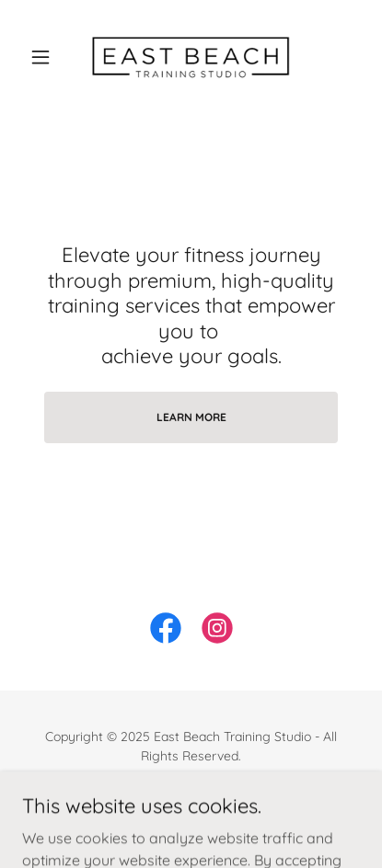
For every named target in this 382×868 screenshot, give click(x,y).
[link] (191, 57)
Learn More (191, 417)
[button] (47, 57)
